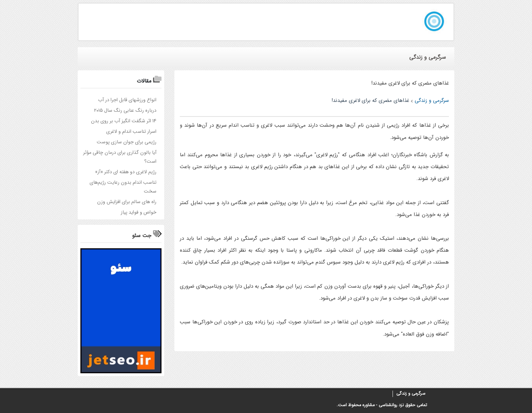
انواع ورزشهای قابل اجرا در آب (127, 100)
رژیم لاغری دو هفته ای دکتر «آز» (126, 172)
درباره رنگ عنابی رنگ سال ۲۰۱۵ (125, 111)
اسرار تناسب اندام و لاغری (131, 132)
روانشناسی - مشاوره (380, 405)
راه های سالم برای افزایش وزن (127, 202)
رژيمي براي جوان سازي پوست (127, 142)
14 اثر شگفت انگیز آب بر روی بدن (124, 121)
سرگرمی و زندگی (411, 394)
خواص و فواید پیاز (139, 212)
